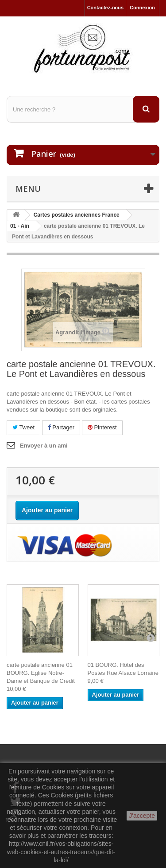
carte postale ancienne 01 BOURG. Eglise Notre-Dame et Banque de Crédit (41, 673)
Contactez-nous (106, 8)
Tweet (23, 427)
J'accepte (142, 816)
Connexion (142, 8)
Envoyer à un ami (44, 446)
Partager (61, 427)
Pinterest (102, 427)
